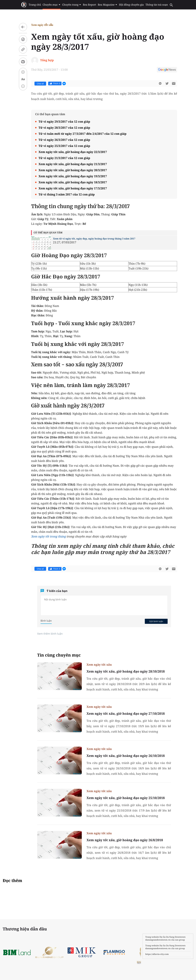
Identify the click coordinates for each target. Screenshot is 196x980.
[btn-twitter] (167, 83)
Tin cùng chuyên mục (59, 655)
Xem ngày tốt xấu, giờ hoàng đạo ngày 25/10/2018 (126, 798)
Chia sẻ (40, 84)
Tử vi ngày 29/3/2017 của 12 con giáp (64, 122)
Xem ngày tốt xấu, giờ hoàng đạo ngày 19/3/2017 (73, 176)
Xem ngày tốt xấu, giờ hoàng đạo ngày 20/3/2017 (73, 170)
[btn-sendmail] (174, 83)
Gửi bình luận (156, 621)
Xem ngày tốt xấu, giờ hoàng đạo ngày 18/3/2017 (73, 182)
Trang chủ (35, 5)
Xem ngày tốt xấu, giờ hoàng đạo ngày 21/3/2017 (73, 164)
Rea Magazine (108, 5)
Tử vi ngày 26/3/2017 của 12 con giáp (64, 140)
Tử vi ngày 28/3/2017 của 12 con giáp (64, 128)
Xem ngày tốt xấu (42, 25)
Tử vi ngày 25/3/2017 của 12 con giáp (64, 146)
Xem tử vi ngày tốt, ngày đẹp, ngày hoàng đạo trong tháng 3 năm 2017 (94, 239)
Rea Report (89, 5)
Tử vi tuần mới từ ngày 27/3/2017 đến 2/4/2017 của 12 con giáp (82, 134)
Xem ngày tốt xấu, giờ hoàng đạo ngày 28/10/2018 (126, 671)
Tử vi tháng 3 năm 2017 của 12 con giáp (67, 194)
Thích (55, 83)
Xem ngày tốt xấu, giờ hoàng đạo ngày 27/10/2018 (126, 714)
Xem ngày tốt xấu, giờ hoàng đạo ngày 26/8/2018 (125, 840)
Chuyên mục (51, 5)
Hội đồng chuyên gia (131, 5)
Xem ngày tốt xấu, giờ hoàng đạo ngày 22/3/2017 (73, 152)
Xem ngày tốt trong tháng (48, 536)
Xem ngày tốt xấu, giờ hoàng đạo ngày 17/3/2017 (73, 188)
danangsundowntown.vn (158, 940)
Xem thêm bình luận (50, 634)
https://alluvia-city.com (157, 954)
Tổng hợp (47, 60)
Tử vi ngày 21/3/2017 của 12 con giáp (64, 158)
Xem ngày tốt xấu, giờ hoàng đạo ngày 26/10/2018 (126, 756)
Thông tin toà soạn (157, 5)
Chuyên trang (72, 5)
